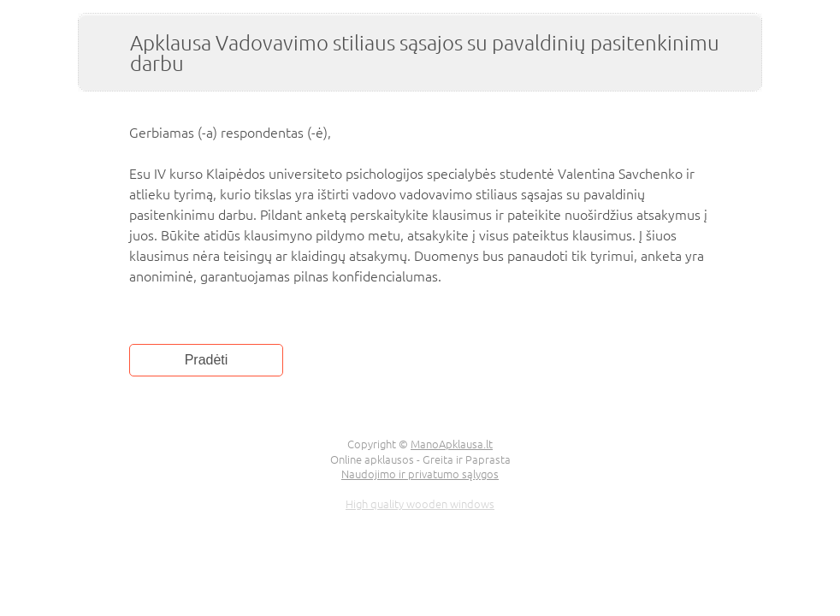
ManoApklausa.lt (452, 444)
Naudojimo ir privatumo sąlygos (420, 474)
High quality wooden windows (420, 503)
